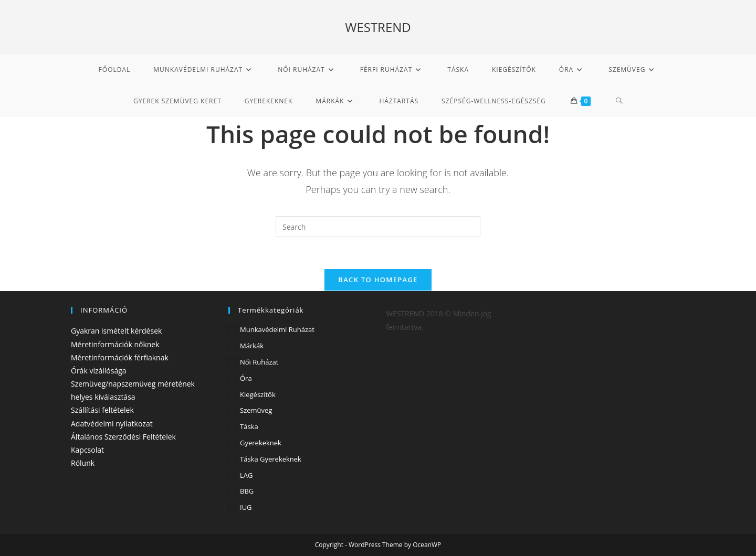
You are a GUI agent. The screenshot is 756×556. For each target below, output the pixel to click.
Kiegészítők (258, 394)
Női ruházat (259, 362)
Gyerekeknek (261, 443)
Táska (249, 426)
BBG (247, 491)
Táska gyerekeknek (271, 459)
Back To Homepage (378, 280)
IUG (246, 507)
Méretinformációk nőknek (115, 344)
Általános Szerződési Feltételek (123, 437)
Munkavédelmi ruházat (277, 329)
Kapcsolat (87, 450)
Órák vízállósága (99, 371)
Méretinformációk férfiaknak (120, 357)
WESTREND (378, 27)
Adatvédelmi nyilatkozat (112, 424)
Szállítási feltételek (102, 410)
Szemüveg (256, 410)
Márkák (252, 346)
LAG (246, 475)
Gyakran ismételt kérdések (116, 331)
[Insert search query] (378, 227)
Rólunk (83, 463)
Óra (246, 378)
